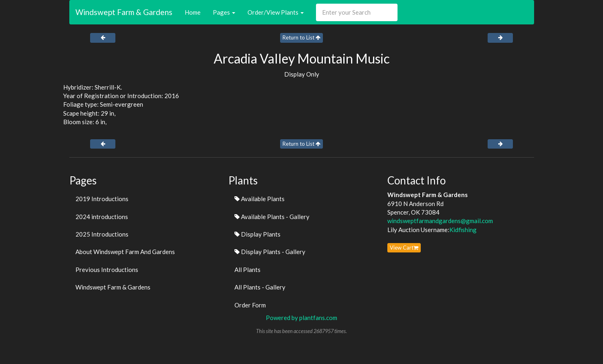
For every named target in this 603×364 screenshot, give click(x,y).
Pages (224, 12)
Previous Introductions (107, 270)
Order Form (250, 305)
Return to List (301, 37)
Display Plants (257, 234)
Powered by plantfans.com (301, 318)
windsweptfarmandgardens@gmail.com (440, 221)
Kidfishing (463, 230)
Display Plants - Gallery (270, 252)
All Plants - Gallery (260, 287)
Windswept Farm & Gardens (124, 12)
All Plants (247, 270)
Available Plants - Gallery (272, 217)
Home (193, 12)
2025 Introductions (102, 234)
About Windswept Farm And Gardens (125, 252)
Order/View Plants (276, 12)
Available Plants (260, 199)
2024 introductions (102, 217)
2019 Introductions (102, 199)
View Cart (404, 248)
